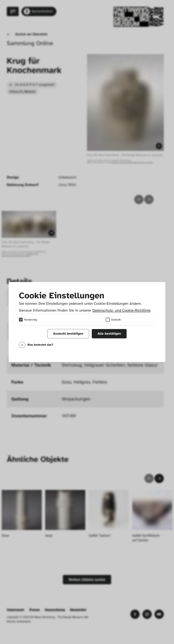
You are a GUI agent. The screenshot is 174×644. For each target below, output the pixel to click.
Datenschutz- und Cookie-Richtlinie (121, 310)
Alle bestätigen (109, 334)
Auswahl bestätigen (68, 334)
